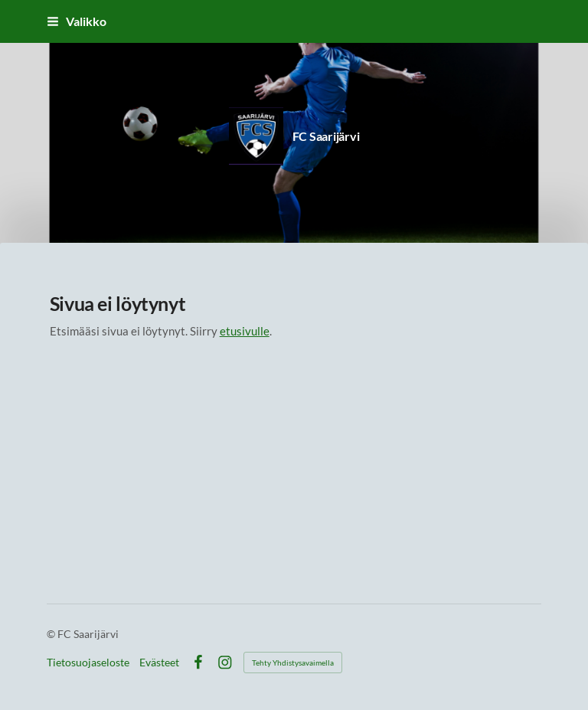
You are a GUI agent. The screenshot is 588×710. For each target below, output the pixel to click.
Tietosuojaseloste (88, 663)
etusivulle (245, 331)
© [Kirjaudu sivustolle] (52, 634)
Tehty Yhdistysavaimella (293, 663)
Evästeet (159, 663)
